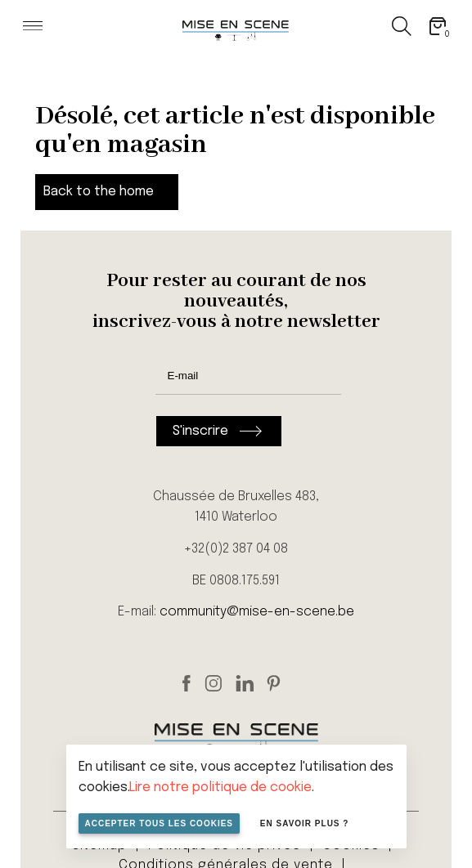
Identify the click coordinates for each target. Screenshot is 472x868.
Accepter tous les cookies (160, 823)
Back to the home (99, 192)
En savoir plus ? (305, 823)
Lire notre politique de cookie (220, 787)
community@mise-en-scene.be (257, 612)
